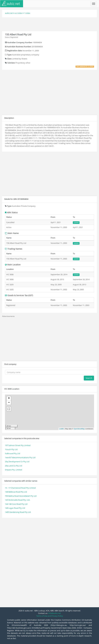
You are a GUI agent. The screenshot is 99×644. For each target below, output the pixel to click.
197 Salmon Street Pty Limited (18, 445)
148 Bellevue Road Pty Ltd (16, 492)
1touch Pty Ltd (11, 449)
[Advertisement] (49, 24)
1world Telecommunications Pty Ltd (20, 457)
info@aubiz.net (54, 613)
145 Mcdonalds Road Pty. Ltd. (17, 500)
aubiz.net (9, 13)
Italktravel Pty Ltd (13, 453)
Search (89, 378)
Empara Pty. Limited (14, 470)
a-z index (18, 13)
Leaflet (62, 429)
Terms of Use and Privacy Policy (50, 616)
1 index (27, 13)
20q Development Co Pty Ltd (17, 462)
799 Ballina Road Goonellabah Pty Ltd (21, 496)
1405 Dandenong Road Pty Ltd (18, 512)
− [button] (9, 403)
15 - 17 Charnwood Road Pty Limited (20, 488)
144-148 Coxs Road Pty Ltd (16, 504)
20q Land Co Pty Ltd (14, 466)
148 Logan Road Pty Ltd (15, 508)
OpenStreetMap (79, 429)
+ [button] (9, 398)
